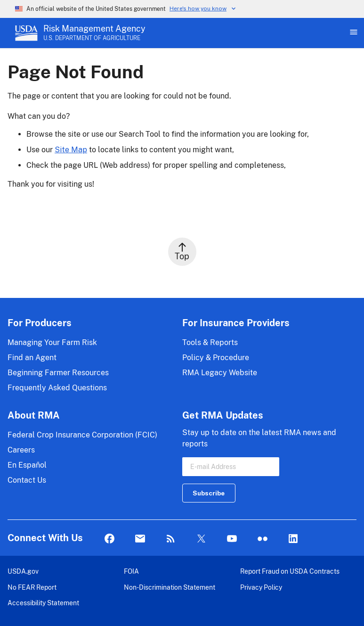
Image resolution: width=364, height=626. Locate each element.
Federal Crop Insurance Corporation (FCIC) (82, 435)
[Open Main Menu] (353, 33)
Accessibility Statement (43, 603)
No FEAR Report (32, 587)
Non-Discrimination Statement (170, 587)
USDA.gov (23, 571)
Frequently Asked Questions (57, 388)
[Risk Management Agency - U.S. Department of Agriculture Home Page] (94, 33)
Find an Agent (32, 358)
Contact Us (27, 480)
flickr (263, 539)
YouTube (232, 539)
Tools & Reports (210, 342)
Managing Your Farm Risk (52, 342)
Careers (21, 450)
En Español (27, 465)
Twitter (201, 539)
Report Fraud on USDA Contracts (290, 571)
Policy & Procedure (216, 358)
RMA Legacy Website (220, 373)
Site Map (71, 150)
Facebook (109, 539)
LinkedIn (293, 539)
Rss (171, 539)
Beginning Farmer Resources (58, 373)
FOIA (131, 571)
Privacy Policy (261, 587)
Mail (140, 539)
